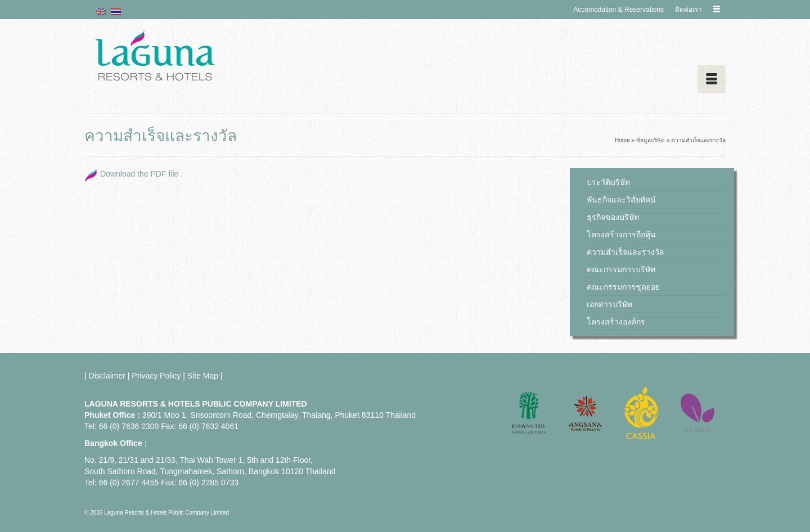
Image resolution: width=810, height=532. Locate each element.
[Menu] (712, 79)
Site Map (203, 376)
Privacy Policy (156, 376)
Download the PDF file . (141, 174)
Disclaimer (107, 376)
